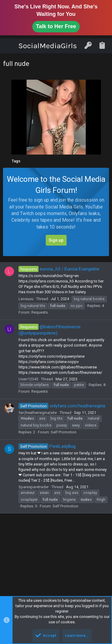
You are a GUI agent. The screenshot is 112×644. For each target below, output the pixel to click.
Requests (40, 312)
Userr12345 (28, 379)
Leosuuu (26, 299)
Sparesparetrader (34, 487)
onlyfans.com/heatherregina (62, 406)
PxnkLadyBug (47, 446)
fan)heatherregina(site (38, 413)
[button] (10, 46)
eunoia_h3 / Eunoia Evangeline (59, 269)
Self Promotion (64, 432)
